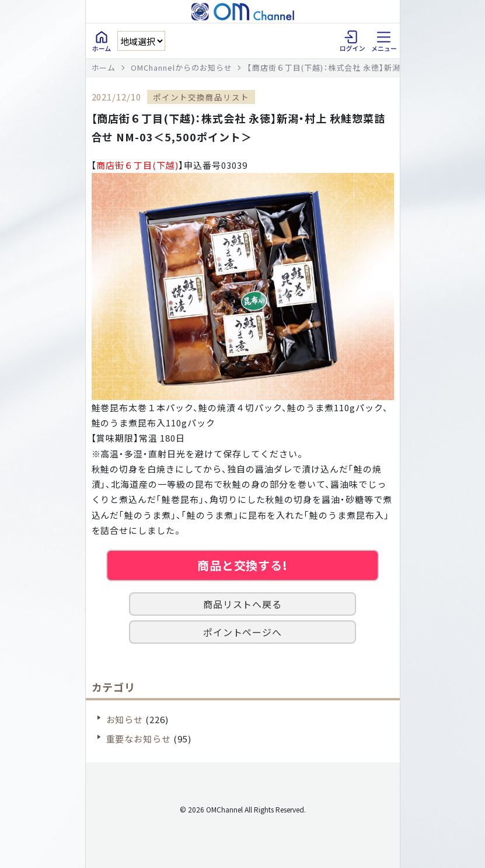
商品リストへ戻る (243, 604)
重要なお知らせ (139, 739)
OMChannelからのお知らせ (182, 67)
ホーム (104, 67)
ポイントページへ (243, 632)
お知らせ (125, 719)
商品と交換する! (243, 565)
